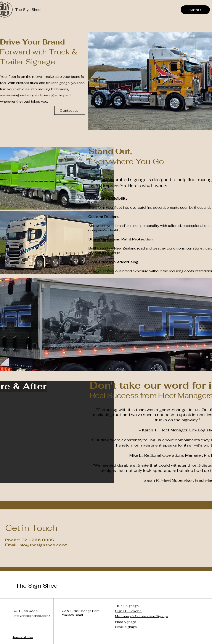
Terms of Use (23, 637)
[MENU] (195, 10)
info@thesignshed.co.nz (32, 616)
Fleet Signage (126, 622)
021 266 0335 (26, 611)
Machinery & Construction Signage (142, 616)
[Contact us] (70, 110)
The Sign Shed (37, 586)
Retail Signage (126, 627)
